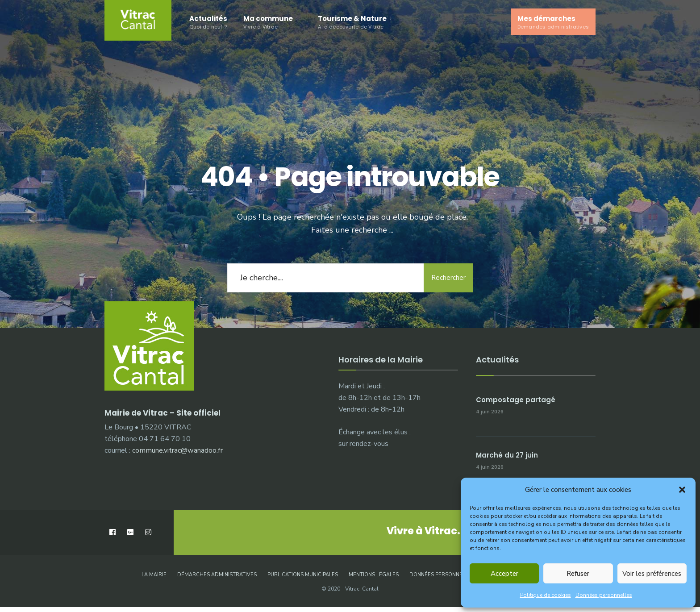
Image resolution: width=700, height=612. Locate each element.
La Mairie (154, 575)
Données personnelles (604, 595)
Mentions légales (374, 575)
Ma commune (268, 22)
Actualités (208, 22)
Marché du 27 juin (507, 455)
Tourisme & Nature (352, 22)
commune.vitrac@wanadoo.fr (177, 450)
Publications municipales (303, 575)
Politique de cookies (546, 595)
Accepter (504, 574)
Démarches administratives (217, 575)
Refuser (578, 574)
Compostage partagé (516, 400)
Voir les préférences (652, 574)
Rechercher (448, 278)
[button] (682, 490)
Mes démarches (553, 22)
